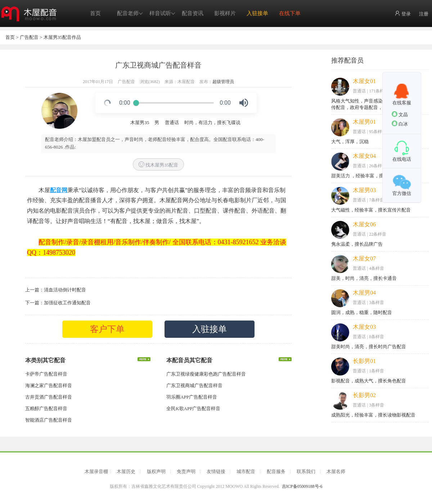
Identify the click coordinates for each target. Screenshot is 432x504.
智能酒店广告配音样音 (49, 420)
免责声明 (186, 471)
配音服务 (276, 471)
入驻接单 (257, 13)
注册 (424, 14)
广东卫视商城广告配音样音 (194, 385)
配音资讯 (193, 13)
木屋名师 (336, 471)
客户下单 (107, 329)
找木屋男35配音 (158, 165)
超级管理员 (223, 82)
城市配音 (246, 471)
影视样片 (225, 13)
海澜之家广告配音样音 (49, 385)
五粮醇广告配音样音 (46, 408)
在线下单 (290, 13)
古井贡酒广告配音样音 (49, 397)
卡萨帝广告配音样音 (46, 374)
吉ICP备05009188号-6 (302, 486)
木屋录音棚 (96, 471)
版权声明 (156, 471)
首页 (95, 13)
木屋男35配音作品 (62, 37)
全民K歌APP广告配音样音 (193, 408)
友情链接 (216, 471)
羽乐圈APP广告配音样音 (192, 397)
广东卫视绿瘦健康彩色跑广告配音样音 (206, 374)
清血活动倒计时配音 (65, 290)
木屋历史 (126, 471)
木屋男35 (140, 122)
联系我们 (306, 471)
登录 (403, 13)
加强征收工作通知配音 (67, 303)
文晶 (400, 114)
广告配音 (29, 37)
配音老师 (130, 13)
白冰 (400, 124)
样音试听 (162, 13)
